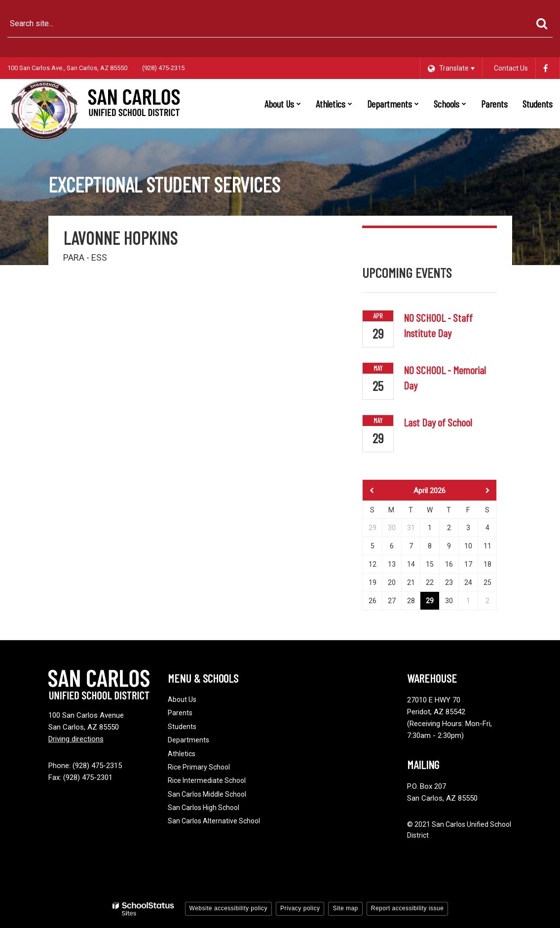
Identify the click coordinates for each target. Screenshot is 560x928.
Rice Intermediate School (207, 780)
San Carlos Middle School (207, 794)
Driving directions (76, 739)
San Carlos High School (204, 808)
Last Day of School (438, 422)
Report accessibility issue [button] (408, 908)
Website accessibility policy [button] (229, 908)
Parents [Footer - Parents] (180, 713)
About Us (182, 699)
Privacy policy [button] (300, 908)
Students (182, 727)
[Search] (541, 24)
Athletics (182, 754)
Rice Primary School (199, 767)
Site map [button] (345, 908)
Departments (188, 740)
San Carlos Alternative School (214, 821)
